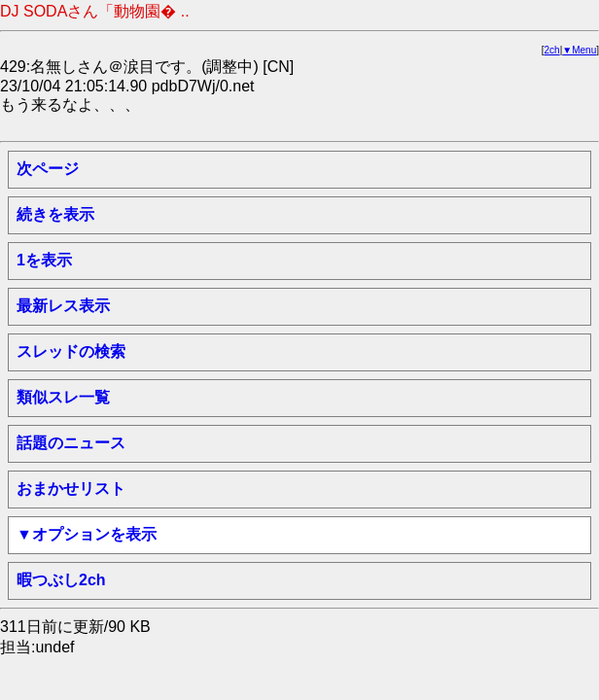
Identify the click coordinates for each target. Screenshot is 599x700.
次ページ (48, 169)
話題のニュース (71, 443)
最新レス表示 (63, 306)
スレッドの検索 (71, 351)
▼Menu (579, 50)
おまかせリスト (71, 489)
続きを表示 (55, 214)
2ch (552, 50)
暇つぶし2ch (61, 580)
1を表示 (44, 260)
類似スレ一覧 (63, 397)
